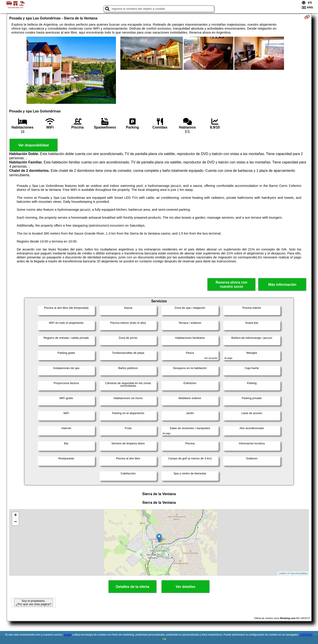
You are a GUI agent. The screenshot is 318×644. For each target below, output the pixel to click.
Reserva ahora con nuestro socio (232, 284)
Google (67, 635)
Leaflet (282, 573)
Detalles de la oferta (132, 587)
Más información (282, 285)
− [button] (16, 522)
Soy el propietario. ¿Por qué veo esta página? (34, 602)
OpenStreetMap (299, 573)
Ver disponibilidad (34, 145)
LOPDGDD (306, 635)
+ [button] (16, 515)
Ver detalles (186, 587)
